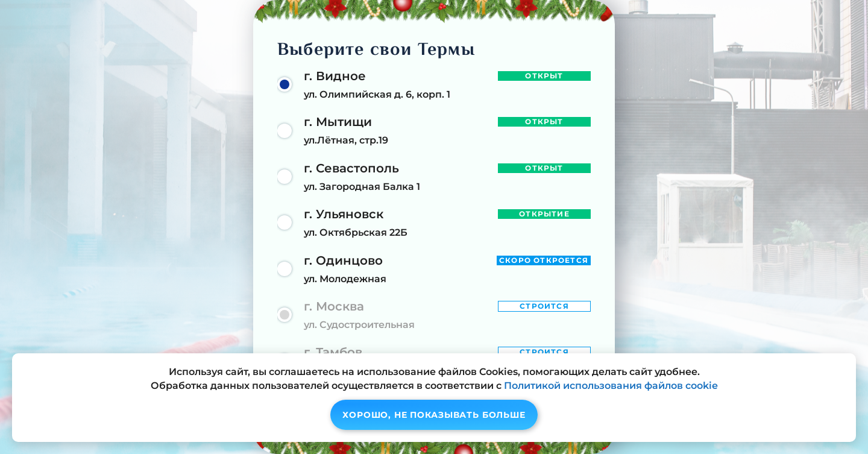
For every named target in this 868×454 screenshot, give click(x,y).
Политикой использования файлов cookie (611, 386)
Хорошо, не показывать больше (434, 415)
